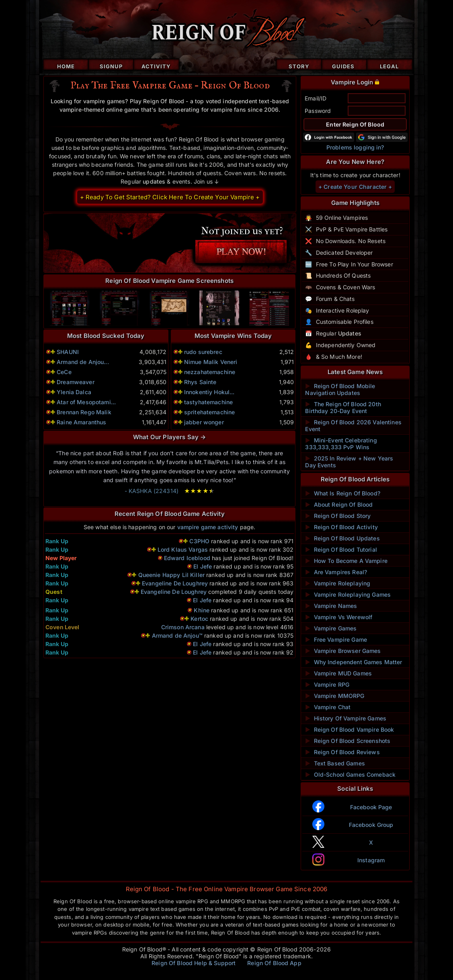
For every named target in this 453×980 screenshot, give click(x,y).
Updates (350, 333)
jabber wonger (204, 422)
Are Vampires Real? (336, 572)
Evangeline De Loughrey (175, 583)
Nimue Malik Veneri (211, 362)
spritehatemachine (209, 412)
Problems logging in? (355, 147)
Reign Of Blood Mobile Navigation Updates (340, 389)
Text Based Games (335, 763)
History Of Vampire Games (346, 718)
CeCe (64, 372)
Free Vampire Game (336, 639)
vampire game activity (208, 527)
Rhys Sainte (200, 382)
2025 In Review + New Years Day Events (349, 462)
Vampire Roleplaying (338, 583)
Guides (343, 66)
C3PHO (199, 541)
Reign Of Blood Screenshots (348, 741)
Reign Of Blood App (274, 963)
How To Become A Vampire (346, 561)
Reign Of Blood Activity (341, 527)
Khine (202, 610)
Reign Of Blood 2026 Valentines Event (353, 426)
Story (299, 66)
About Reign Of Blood (339, 504)
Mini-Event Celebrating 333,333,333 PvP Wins (341, 444)
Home (66, 66)
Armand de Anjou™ (178, 635)
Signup (111, 66)
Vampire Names (331, 606)
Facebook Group (371, 825)
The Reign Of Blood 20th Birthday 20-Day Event (343, 407)
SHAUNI (68, 352)
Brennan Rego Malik (84, 412)
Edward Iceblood (187, 558)
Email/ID (316, 98)
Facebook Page (371, 807)
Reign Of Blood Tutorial (341, 549)
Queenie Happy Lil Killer (171, 575)
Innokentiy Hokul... (209, 392)
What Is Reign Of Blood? (342, 493)
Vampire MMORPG (335, 696)
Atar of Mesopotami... (86, 402)
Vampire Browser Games (343, 651)
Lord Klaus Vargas (183, 549)
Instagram (371, 860)
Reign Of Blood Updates (342, 538)
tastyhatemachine (208, 402)
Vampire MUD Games (338, 673)
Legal (389, 66)
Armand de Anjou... (83, 362)
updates (154, 181)
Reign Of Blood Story (338, 516)
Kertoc (199, 619)
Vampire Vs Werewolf (339, 617)
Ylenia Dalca (74, 392)
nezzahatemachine (210, 372)
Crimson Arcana (183, 627)
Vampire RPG (327, 684)
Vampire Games (331, 628)
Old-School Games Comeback (350, 774)
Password (318, 111)
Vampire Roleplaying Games (348, 594)
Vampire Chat (328, 707)
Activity (156, 66)
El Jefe (203, 566)
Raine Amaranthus (81, 422)
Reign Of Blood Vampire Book (349, 729)
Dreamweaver (76, 382)
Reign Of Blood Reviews (342, 752)
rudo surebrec (203, 352)
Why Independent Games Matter (354, 662)
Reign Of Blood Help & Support (194, 963)
